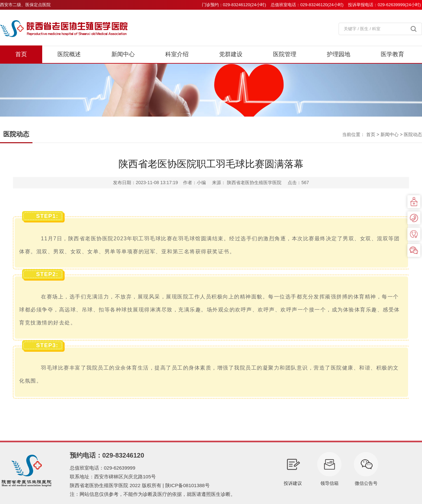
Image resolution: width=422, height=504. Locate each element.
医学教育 (392, 54)
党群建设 (231, 54)
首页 (21, 54)
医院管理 (285, 54)
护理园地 (339, 54)
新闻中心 (123, 54)
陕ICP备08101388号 (187, 485)
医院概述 (69, 54)
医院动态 (413, 134)
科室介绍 (177, 54)
